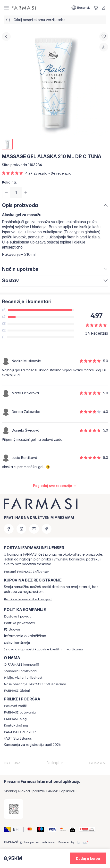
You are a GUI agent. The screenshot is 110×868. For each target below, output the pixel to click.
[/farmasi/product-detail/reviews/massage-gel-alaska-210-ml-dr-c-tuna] (55, 486)
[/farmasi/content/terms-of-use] (17, 643)
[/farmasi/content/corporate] (17, 691)
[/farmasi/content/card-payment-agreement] (43, 649)
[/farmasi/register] (26, 572)
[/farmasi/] (24, 8)
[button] (13, 829)
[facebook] (9, 529)
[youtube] (34, 529)
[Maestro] (38, 829)
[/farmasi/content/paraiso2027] (20, 732)
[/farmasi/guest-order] (28, 599)
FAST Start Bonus (18, 738)
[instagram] (21, 529)
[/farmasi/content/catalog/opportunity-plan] (15, 706)
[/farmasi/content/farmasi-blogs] (15, 719)
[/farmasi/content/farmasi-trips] (20, 713)
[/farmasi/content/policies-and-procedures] (19, 623)
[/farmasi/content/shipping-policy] (17, 617)
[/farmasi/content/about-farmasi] (21, 665)
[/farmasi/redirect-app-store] (14, 809)
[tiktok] (47, 529)
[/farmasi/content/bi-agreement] (12, 630)
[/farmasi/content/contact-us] (16, 726)
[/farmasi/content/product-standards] (20, 671)
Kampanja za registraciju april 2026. (33, 745)
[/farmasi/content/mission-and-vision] (24, 678)
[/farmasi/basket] (96, 8)
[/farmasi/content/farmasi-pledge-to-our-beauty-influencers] (35, 684)
